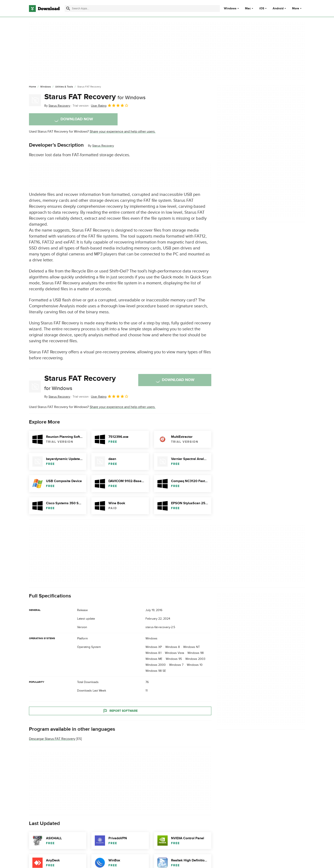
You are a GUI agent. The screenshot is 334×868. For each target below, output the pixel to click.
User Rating (110, 105)
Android (278, 9)
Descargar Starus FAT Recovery (52, 739)
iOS (262, 9)
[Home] (32, 87)
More (297, 8)
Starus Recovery (103, 146)
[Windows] (46, 87)
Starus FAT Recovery (95, 97)
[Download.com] (44, 9)
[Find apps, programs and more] (142, 9)
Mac (248, 9)
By (57, 106)
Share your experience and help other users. (123, 132)
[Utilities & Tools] (64, 87)
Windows (230, 9)
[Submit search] (68, 9)
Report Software (120, 711)
